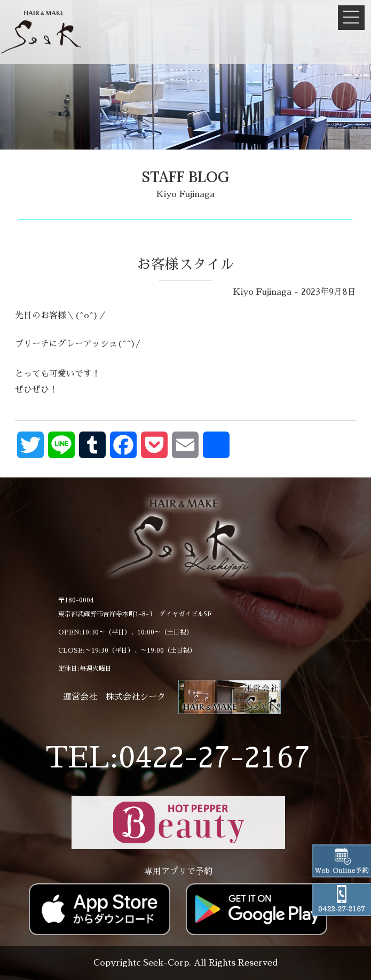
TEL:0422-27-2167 (178, 758)
